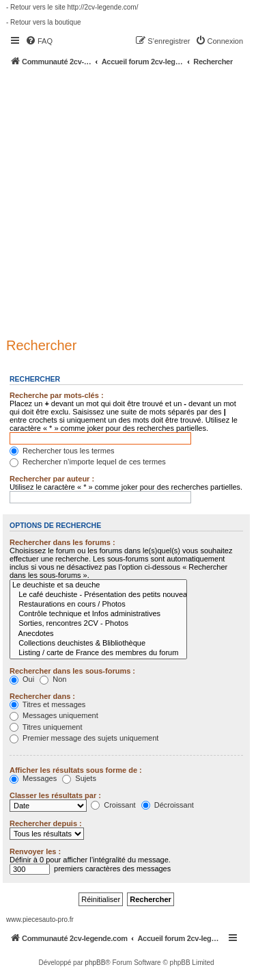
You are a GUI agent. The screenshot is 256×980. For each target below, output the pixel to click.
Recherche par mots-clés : (57, 395)
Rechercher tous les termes (62, 451)
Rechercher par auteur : (52, 479)
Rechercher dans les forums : (62, 542)
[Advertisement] (128, 201)
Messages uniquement (54, 715)
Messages (33, 778)
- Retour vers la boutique (44, 22)
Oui (22, 679)
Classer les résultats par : (55, 795)
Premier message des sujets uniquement (84, 738)
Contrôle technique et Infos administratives (98, 614)
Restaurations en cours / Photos (98, 605)
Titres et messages (47, 704)
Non (53, 679)
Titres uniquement (46, 727)
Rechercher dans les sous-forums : (72, 671)
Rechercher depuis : (46, 823)
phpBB (95, 963)
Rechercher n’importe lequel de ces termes (88, 462)
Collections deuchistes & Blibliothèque (98, 644)
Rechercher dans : (42, 696)
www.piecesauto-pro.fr (40, 919)
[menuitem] (39, 41)
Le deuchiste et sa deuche (98, 585)
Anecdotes (98, 634)
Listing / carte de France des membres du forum (98, 653)
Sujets (79, 778)
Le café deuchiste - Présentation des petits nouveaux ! (98, 595)
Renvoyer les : (35, 851)
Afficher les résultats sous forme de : (76, 770)
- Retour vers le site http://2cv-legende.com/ (72, 7)
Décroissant (168, 805)
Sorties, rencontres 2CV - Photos (98, 624)
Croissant (113, 805)
